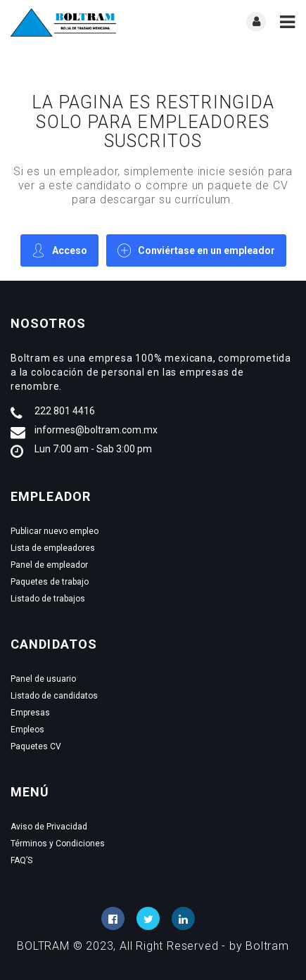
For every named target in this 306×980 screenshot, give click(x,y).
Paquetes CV (36, 746)
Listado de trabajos (48, 599)
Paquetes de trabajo (50, 582)
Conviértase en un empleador (196, 250)
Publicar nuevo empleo (55, 531)
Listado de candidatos (54, 696)
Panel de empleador (49, 565)
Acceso (59, 250)
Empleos (27, 730)
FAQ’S (21, 860)
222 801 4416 (65, 411)
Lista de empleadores (53, 548)
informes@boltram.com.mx (96, 430)
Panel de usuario (43, 679)
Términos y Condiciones (58, 844)
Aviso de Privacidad (49, 827)
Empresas (30, 713)
